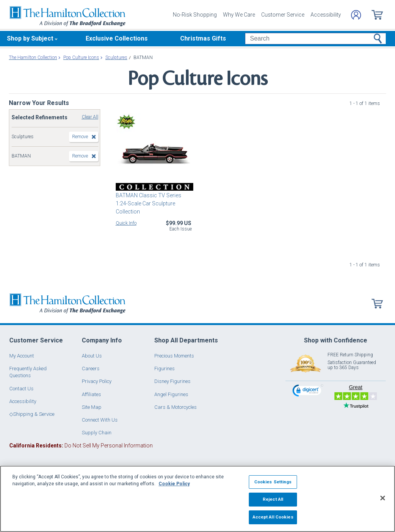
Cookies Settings (273, 482)
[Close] (383, 498)
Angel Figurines (171, 394)
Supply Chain (97, 433)
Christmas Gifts (203, 38)
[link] (308, 392)
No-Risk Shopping (195, 15)
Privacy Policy (97, 381)
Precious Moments (174, 356)
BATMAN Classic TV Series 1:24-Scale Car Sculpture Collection (149, 203)
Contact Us (21, 389)
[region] (197, 499)
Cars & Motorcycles (176, 407)
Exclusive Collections (117, 38)
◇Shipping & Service (32, 414)
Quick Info (126, 223)
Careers (91, 369)
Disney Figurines (172, 381)
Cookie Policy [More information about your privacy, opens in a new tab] (174, 484)
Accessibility (326, 15)
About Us (92, 356)
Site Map (92, 407)
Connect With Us (100, 420)
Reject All (273, 499)
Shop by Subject (30, 38)
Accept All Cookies (273, 517)
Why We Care (239, 15)
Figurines (165, 369)
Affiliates (91, 394)
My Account (22, 356)
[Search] (315, 39)
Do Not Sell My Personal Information (81, 446)
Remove (80, 137)
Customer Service (283, 15)
